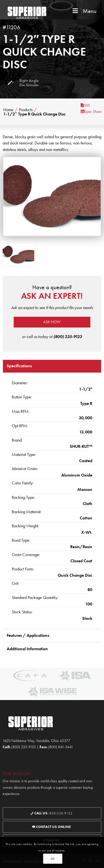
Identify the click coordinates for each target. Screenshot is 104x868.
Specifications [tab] (19, 366)
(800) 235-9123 (68, 336)
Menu (84, 11)
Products (26, 110)
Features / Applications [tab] (28, 635)
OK (53, 859)
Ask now (52, 322)
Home (8, 110)
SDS (85, 105)
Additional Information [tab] (27, 649)
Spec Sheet (91, 112)
